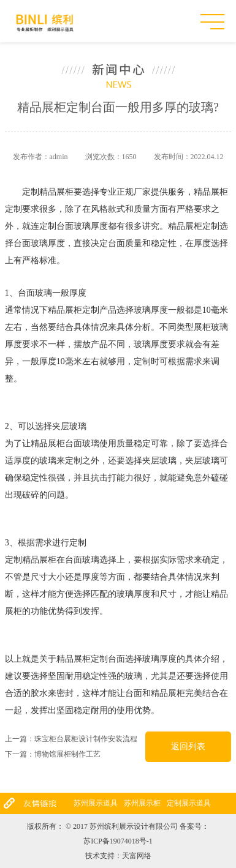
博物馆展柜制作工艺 (67, 754)
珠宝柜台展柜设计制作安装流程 (86, 739)
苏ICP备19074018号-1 (118, 841)
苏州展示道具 (96, 803)
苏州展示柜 (142, 803)
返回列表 (188, 746)
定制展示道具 (189, 803)
